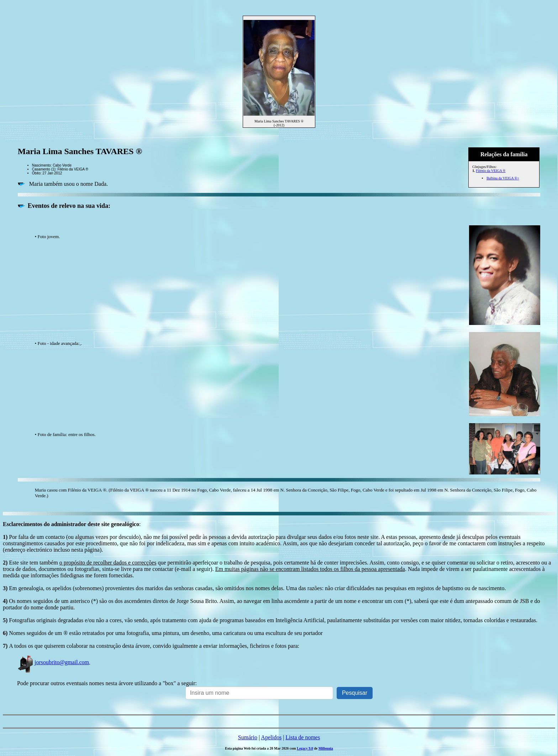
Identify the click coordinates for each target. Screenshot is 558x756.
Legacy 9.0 (305, 748)
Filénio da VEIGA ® (491, 171)
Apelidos (271, 737)
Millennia (326, 748)
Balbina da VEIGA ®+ (503, 178)
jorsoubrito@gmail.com (53, 662)
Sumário (248, 737)
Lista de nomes (303, 737)
